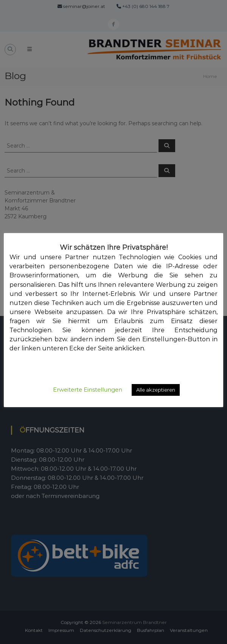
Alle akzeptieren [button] (156, 390)
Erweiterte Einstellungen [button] (88, 390)
